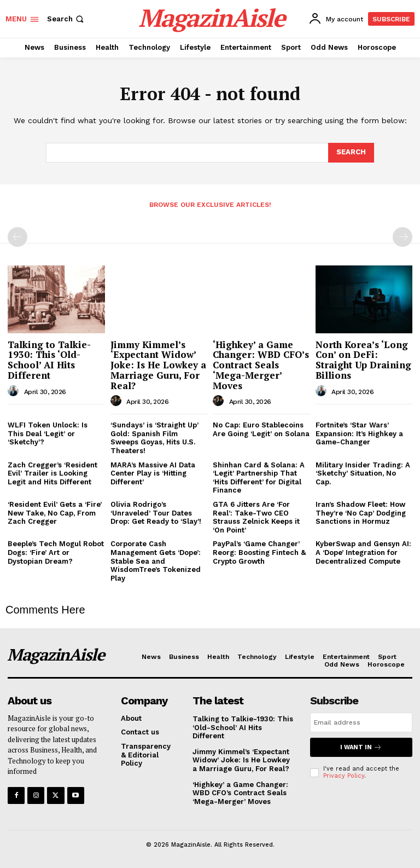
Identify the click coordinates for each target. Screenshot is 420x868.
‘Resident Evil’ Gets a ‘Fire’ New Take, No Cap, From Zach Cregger (55, 513)
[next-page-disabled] (402, 237)
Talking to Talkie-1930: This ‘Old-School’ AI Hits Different (49, 360)
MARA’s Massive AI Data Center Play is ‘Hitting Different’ (153, 473)
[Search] (351, 153)
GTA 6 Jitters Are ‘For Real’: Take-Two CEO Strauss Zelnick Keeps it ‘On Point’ (256, 517)
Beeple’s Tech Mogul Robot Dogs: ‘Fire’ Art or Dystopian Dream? (56, 552)
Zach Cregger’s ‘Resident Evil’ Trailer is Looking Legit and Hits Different (52, 473)
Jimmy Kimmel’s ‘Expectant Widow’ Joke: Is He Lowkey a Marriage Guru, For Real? (158, 365)
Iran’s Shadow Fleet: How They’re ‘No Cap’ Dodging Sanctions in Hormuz (361, 513)
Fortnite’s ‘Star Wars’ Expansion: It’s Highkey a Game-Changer (359, 433)
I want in (361, 747)
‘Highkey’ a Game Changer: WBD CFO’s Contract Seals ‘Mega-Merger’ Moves (261, 365)
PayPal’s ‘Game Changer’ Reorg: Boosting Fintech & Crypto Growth (259, 552)
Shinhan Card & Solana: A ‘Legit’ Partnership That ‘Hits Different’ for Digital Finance (259, 478)
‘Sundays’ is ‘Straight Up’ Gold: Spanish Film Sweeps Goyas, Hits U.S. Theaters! (154, 438)
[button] (66, 19)
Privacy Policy (344, 776)
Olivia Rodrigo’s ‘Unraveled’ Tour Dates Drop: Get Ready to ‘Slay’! (156, 513)
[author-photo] (15, 391)
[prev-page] (17, 237)
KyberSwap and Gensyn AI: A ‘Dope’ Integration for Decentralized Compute (363, 552)
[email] (361, 722)
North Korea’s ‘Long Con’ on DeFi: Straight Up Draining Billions (363, 360)
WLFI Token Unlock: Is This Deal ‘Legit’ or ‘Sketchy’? (48, 433)
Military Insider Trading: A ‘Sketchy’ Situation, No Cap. (363, 473)
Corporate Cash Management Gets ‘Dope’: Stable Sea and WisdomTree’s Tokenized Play (156, 561)
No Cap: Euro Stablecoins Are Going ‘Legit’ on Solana (261, 429)
